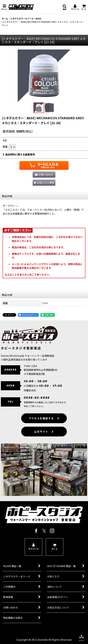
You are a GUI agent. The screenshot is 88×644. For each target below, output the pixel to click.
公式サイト (44, 437)
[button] (4, 7)
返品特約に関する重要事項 (19, 154)
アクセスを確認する (44, 424)
